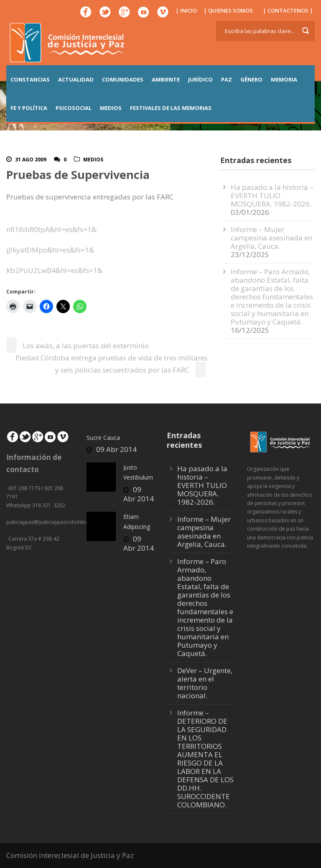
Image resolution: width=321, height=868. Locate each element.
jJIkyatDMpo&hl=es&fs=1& (50, 250)
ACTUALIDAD (76, 79)
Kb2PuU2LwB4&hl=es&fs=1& (54, 270)
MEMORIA (284, 79)
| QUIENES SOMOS (228, 10)
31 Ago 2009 (31, 160)
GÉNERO (251, 79)
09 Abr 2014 (116, 449)
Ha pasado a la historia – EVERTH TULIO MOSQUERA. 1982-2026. (272, 195)
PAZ (227, 79)
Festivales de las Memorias (171, 108)
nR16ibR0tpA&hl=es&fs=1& (51, 229)
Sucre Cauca (103, 438)
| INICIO (186, 10)
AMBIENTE (166, 79)
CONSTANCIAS (30, 79)
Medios (93, 160)
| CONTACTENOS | (288, 10)
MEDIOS (111, 108)
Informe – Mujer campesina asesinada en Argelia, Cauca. (271, 238)
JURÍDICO (200, 79)
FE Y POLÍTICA (29, 108)
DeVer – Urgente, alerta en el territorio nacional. (205, 683)
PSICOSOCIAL (74, 108)
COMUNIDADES (123, 79)
